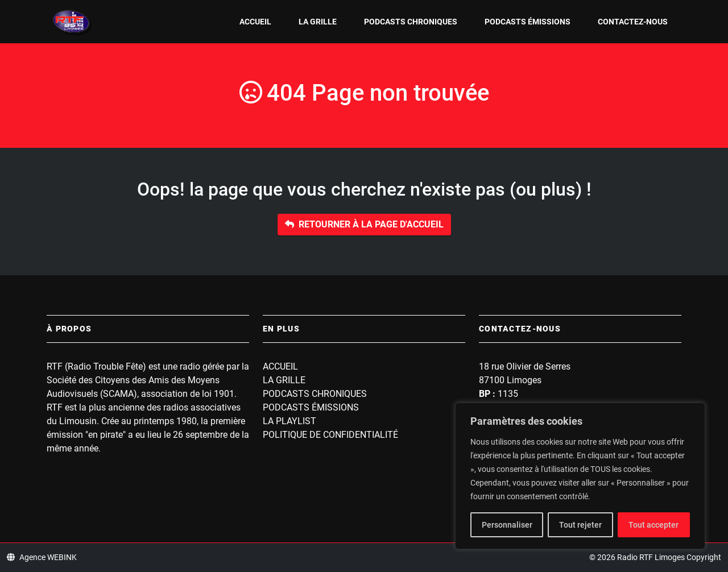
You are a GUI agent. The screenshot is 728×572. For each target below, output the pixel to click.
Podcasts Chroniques (411, 22)
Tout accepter (653, 525)
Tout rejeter (580, 525)
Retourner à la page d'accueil (364, 224)
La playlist (289, 421)
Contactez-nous (633, 22)
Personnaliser (507, 525)
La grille (318, 22)
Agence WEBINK (42, 557)
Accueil (255, 22)
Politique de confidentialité (330, 435)
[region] (580, 476)
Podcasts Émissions (528, 22)
